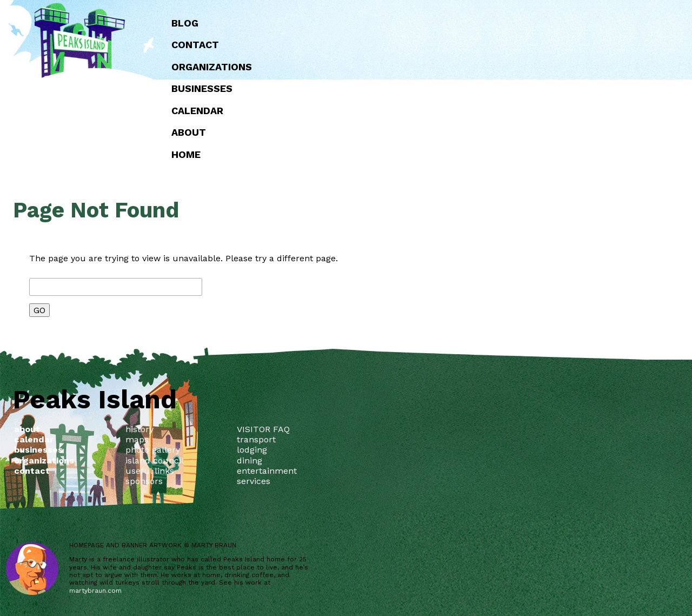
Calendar (412, 111)
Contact (410, 45)
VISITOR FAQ (263, 429)
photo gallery (153, 450)
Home (401, 154)
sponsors (144, 481)
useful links (150, 471)
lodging (252, 450)
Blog (400, 23)
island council (155, 461)
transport (256, 439)
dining (249, 461)
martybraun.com (95, 591)
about (403, 132)
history (139, 429)
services (254, 481)
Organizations (426, 67)
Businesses (417, 88)
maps (137, 439)
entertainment (267, 471)
